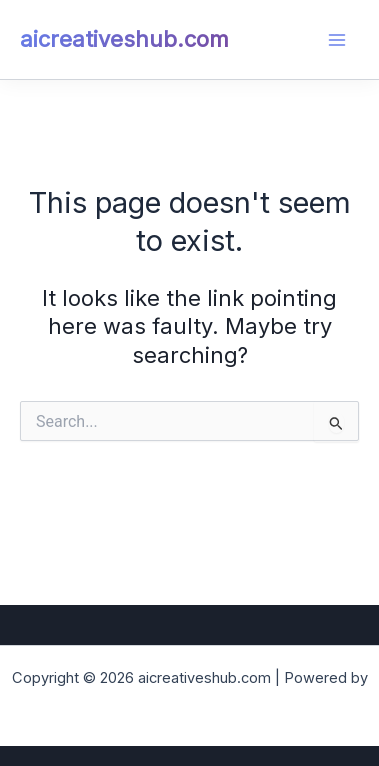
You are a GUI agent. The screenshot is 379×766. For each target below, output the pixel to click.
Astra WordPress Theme (190, 703)
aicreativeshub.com (124, 39)
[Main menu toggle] (337, 40)
